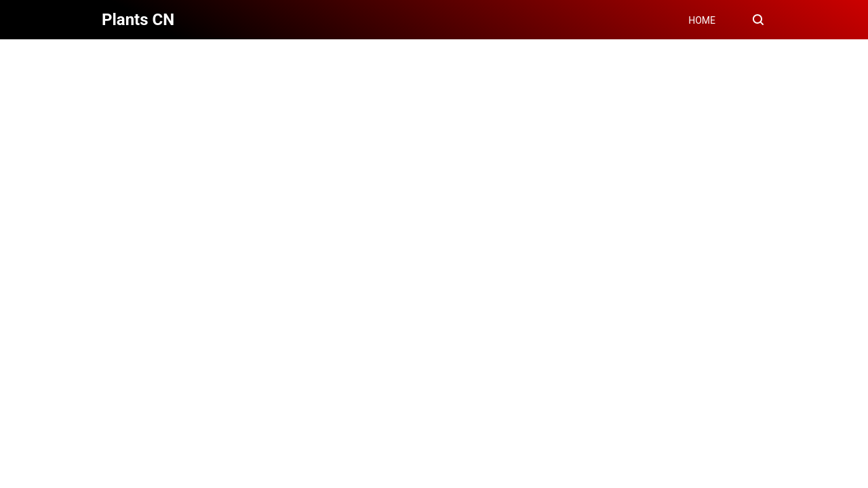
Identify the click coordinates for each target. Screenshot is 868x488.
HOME (702, 20)
